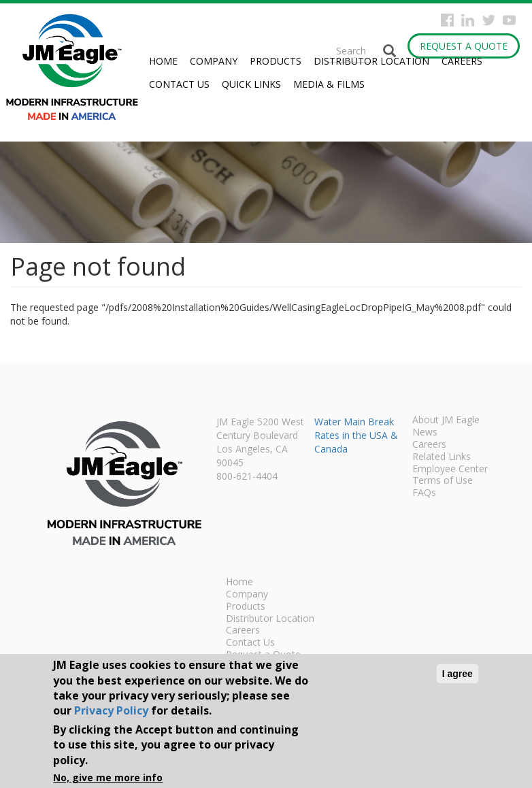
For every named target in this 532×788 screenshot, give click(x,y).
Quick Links (251, 84)
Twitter (489, 20)
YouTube (509, 20)
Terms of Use (443, 481)
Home (163, 61)
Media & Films (329, 84)
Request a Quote (464, 46)
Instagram (468, 20)
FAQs (424, 493)
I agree (458, 674)
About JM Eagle (446, 421)
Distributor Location (371, 61)
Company (214, 61)
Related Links (442, 457)
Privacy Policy (111, 710)
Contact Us (179, 84)
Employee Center (450, 470)
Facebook (447, 20)
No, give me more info (108, 777)
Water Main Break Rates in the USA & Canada (356, 435)
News (425, 433)
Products (276, 61)
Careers (462, 61)
